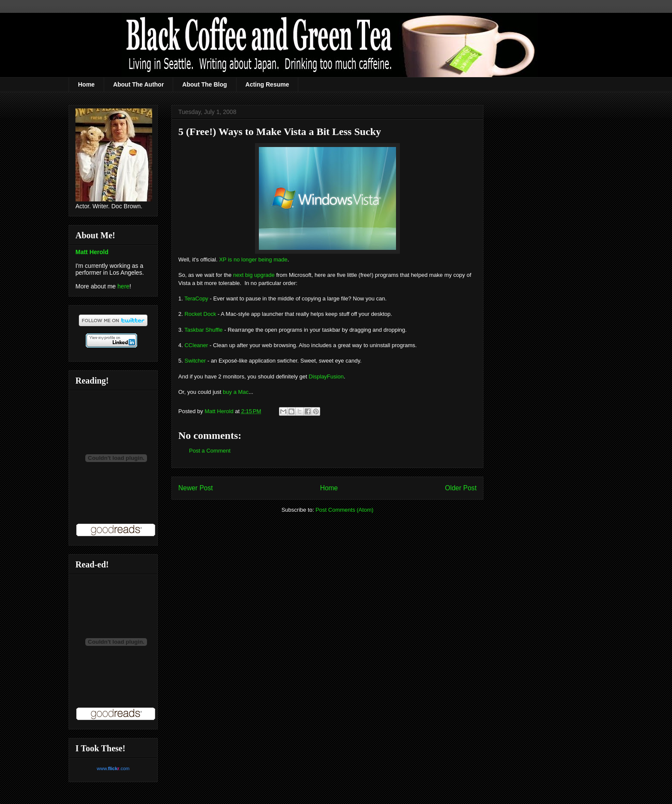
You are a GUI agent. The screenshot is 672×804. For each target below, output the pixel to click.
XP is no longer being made (253, 259)
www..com (113, 768)
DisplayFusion (326, 376)
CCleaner (196, 345)
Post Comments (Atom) (344, 510)
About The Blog (204, 84)
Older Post (461, 488)
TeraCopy (196, 298)
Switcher (195, 361)
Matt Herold (92, 252)
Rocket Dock (200, 314)
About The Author (138, 84)
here (123, 286)
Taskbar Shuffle (203, 330)
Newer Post (196, 488)
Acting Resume (267, 84)
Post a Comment (210, 451)
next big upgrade (254, 275)
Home (86, 84)
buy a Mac (236, 392)
